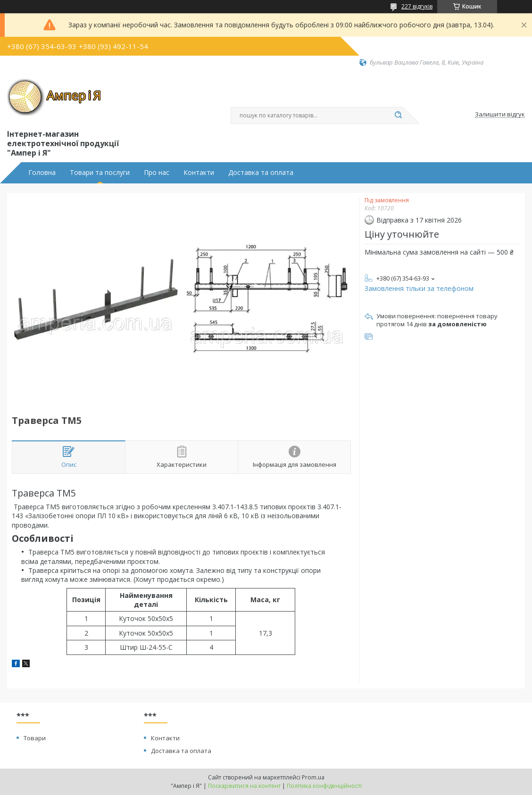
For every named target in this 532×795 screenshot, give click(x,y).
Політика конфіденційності (324, 786)
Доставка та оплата (261, 173)
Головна (42, 173)
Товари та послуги (100, 173)
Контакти (199, 173)
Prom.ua (313, 777)
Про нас (157, 173)
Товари (35, 738)
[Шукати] (398, 116)
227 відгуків (417, 6)
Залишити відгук (500, 115)
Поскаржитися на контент (244, 786)
